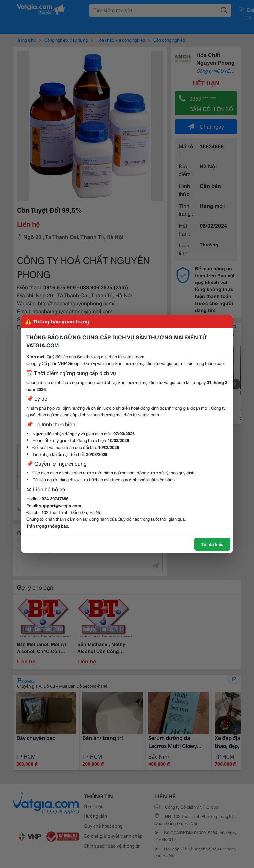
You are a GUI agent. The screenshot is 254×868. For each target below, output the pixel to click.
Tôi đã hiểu (212, 544)
